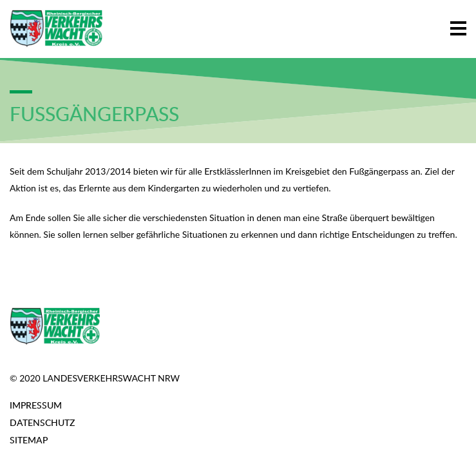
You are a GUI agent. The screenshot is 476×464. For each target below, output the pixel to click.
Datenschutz (42, 422)
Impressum (36, 405)
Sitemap (29, 440)
